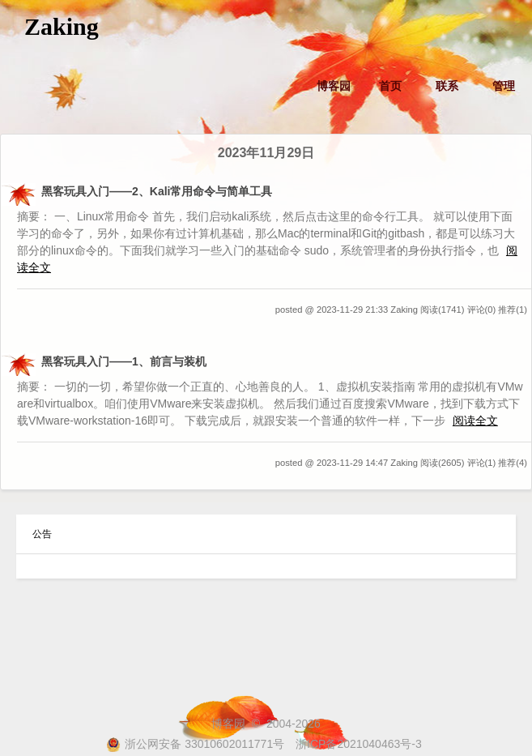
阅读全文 (475, 421)
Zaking (62, 26)
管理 (504, 86)
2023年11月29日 (266, 152)
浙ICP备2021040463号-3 (359, 744)
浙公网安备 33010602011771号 (195, 744)
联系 (447, 86)
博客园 (334, 86)
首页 (390, 86)
